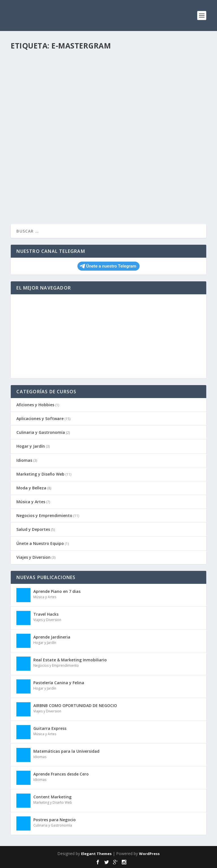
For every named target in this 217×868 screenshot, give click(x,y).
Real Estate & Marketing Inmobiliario (70, 660)
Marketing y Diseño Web (40, 474)
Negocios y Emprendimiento (44, 515)
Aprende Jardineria (52, 637)
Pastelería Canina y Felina (59, 683)
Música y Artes (31, 502)
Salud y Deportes (33, 529)
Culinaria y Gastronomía (41, 432)
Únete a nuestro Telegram (108, 266)
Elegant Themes (96, 854)
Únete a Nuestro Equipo (40, 543)
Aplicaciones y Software (40, 418)
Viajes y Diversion (33, 557)
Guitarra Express (50, 728)
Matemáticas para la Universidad (66, 751)
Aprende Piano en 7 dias (57, 591)
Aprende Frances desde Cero (61, 774)
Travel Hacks (46, 614)
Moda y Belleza (31, 488)
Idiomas (24, 460)
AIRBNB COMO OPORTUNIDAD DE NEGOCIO (75, 705)
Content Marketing (52, 797)
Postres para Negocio (55, 820)
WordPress (149, 854)
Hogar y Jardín (31, 446)
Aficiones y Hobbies (35, 405)
